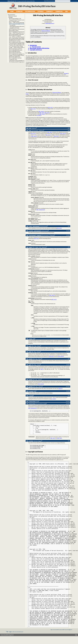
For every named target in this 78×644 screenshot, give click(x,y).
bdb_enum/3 (41, 384)
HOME (12, 11)
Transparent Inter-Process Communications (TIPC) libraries (23, 20)
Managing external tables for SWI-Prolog (18, 40)
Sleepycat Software (46, 31)
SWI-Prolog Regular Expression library (18, 32)
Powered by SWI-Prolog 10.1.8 (7, 635)
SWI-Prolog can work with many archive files (25, 1)
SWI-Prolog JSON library (15, 57)
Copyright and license (14, 28)
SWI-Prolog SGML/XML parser (16, 50)
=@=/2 (42, 369)
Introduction (12, 25)
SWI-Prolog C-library (14, 30)
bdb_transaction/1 (41, 210)
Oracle (27, 94)
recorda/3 (66, 73)
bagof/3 (60, 388)
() (31, 128)
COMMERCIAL (59, 11)
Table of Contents (34, 42)
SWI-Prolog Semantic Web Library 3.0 (17, 42)
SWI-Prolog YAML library (15, 51)
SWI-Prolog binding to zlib (15, 19)
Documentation (12, 15)
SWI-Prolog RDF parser (14, 21)
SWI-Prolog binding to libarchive (16, 34)
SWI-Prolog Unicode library (15, 53)
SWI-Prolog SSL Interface (15, 41)
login (10, 632)
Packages (11, 17)
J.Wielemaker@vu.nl (50, 23)
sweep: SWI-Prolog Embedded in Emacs (18, 61)
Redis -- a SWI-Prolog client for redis (17, 33)
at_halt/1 (39, 115)
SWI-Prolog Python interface (16, 49)
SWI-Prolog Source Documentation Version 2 (19, 29)
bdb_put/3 (42, 113)
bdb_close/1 (42, 114)
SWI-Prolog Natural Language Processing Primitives (21, 54)
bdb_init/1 (50, 107)
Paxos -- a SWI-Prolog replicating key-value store (20, 23)
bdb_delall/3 (61, 356)
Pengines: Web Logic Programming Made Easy (19, 45)
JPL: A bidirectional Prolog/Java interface (18, 62)
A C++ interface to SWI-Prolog (16, 46)
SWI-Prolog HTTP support (15, 36)
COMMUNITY (49, 11)
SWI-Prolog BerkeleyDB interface (17, 24)
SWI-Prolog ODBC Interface (15, 58)
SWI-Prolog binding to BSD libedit (17, 38)
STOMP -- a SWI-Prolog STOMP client (17, 47)
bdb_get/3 (47, 113)
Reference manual (13, 16)
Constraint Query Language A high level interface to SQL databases (24, 44)
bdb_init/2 (33, 109)
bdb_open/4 (41, 111)
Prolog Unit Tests (13, 59)
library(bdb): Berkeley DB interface (17, 26)
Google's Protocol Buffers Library (17, 55)
